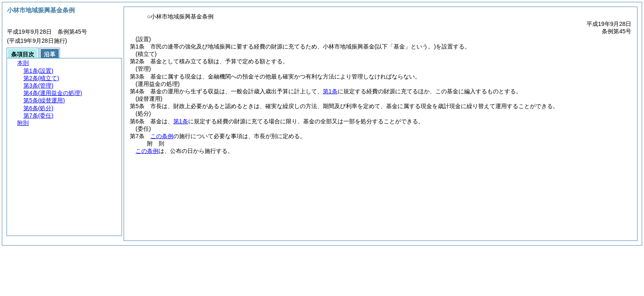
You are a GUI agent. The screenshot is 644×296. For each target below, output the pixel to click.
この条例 (162, 136)
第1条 (330, 91)
